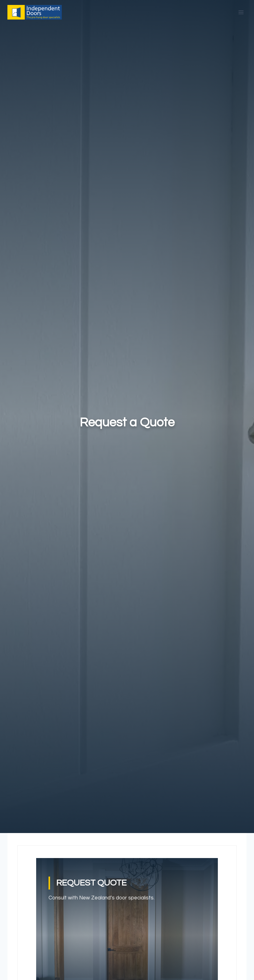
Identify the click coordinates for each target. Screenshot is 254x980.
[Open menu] (241, 12)
